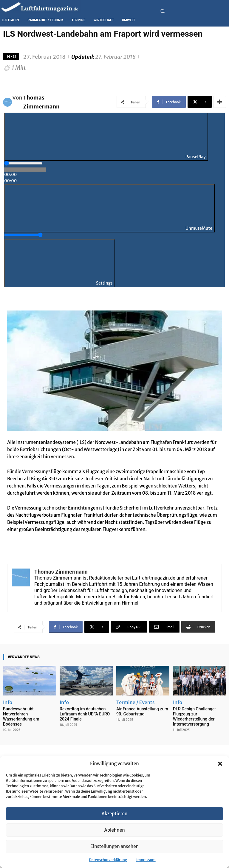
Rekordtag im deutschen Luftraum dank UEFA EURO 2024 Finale (83, 713)
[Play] (106, 137)
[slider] (23, 163)
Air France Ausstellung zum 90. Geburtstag (140, 711)
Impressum (146, 860)
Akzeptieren (115, 814)
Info (11, 57)
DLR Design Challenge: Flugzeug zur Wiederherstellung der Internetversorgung (193, 716)
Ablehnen (114, 830)
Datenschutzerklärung (108, 860)
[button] (220, 764)
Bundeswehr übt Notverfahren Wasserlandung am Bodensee (29, 711)
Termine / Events (135, 702)
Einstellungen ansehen (114, 846)
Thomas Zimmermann (41, 102)
